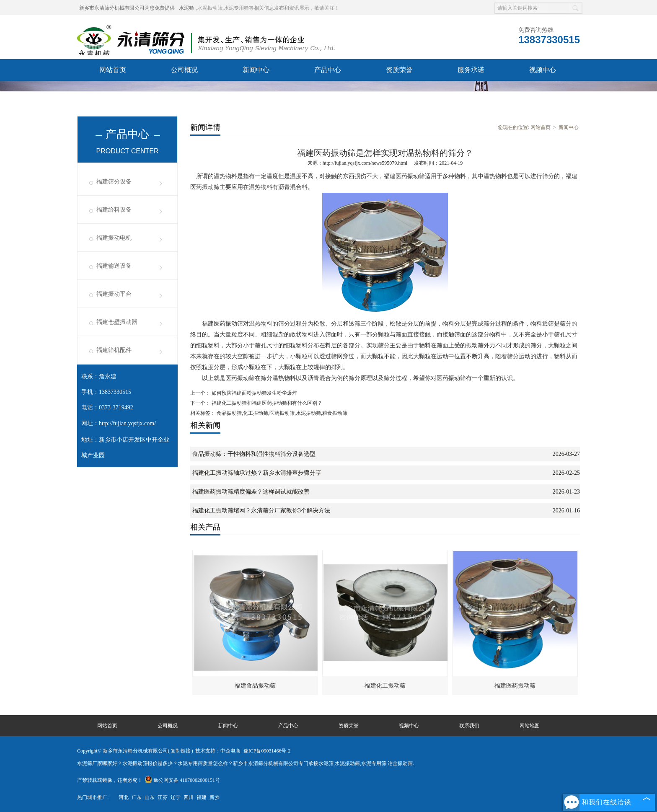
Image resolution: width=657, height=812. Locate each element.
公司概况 (184, 70)
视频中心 (543, 70)
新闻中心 (256, 70)
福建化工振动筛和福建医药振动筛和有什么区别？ (266, 403)
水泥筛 (186, 8)
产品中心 (328, 70)
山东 (150, 797)
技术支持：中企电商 (218, 751)
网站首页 (113, 70)
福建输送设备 (114, 266)
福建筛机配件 (114, 350)
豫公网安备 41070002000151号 (182, 780)
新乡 (215, 797)
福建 (202, 797)
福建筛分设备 (114, 182)
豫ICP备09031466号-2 (267, 751)
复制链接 (181, 751)
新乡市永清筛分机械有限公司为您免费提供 (127, 8)
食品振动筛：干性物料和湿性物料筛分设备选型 (254, 454)
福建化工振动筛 (385, 686)
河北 (124, 797)
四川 (189, 797)
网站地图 (530, 726)
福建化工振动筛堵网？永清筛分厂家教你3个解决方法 (261, 511)
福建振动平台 (114, 294)
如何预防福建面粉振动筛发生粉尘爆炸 (254, 393)
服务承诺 (471, 70)
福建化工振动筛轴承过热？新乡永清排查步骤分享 (257, 473)
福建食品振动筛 (255, 686)
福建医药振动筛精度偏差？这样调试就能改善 (251, 492)
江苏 (163, 797)
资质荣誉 (399, 70)
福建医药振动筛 (515, 686)
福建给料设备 (114, 210)
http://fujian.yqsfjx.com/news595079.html (365, 163)
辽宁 (176, 797)
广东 (137, 797)
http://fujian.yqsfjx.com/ (127, 423)
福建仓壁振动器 (117, 322)
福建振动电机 (114, 238)
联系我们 (113, 92)
